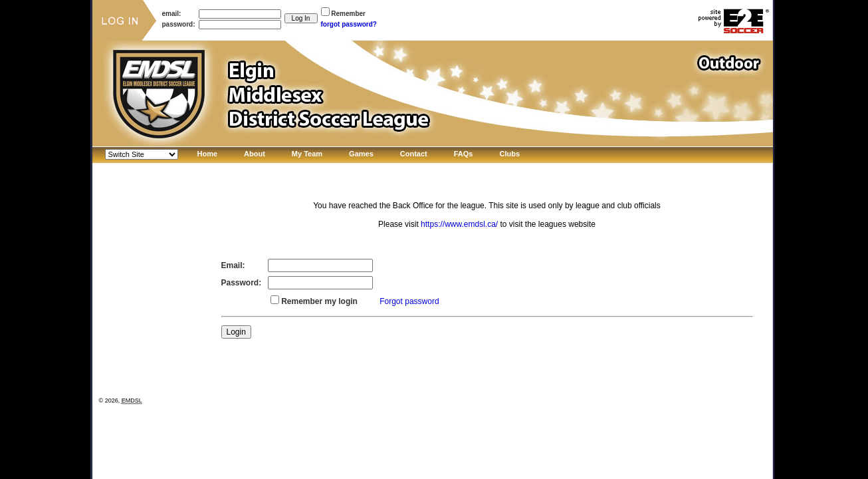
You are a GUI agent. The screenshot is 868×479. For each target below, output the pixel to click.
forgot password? (349, 24)
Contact (414, 154)
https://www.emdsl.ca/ (459, 224)
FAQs (464, 154)
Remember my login (319, 301)
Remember (348, 14)
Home (208, 154)
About (255, 154)
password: (179, 24)
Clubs (509, 154)
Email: (233, 265)
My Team (307, 154)
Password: (242, 283)
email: (172, 14)
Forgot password (409, 301)
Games (361, 154)
